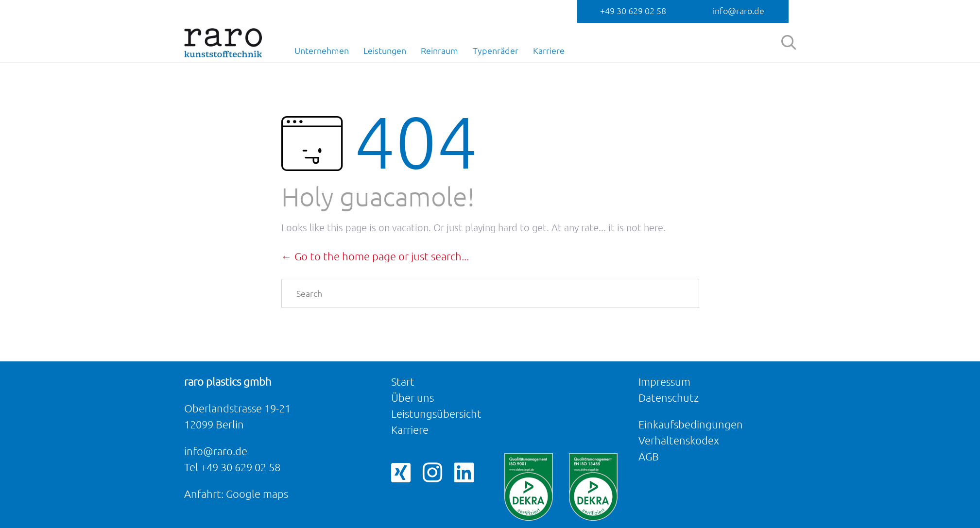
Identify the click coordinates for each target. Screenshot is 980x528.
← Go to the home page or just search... (375, 256)
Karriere (549, 51)
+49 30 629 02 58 (633, 11)
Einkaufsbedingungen (691, 424)
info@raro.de (739, 11)
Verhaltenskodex (679, 440)
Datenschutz (669, 398)
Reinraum (439, 51)
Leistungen (385, 51)
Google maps (257, 494)
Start (403, 382)
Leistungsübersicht (436, 414)
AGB (649, 456)
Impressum (664, 382)
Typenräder (496, 51)
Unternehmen (322, 51)
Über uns (413, 398)
